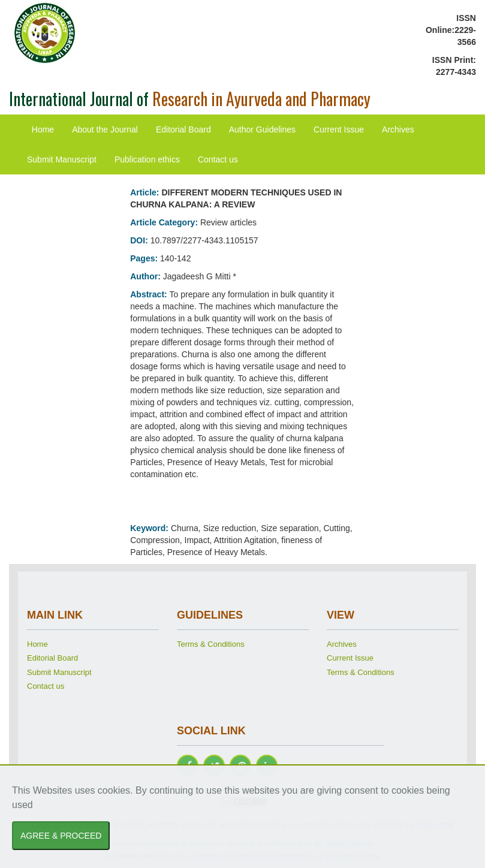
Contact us (218, 159)
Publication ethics (147, 159)
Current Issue (339, 129)
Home (43, 129)
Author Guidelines (262, 129)
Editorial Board (183, 129)
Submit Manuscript (62, 159)
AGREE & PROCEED (61, 836)
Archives (398, 129)
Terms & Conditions (211, 644)
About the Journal (105, 129)
